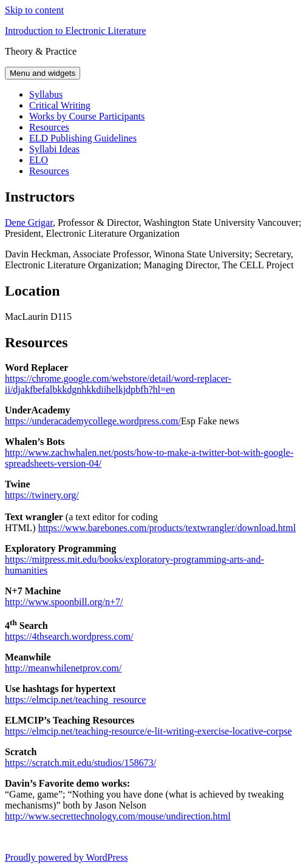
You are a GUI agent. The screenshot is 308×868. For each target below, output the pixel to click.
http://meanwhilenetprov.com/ (63, 668)
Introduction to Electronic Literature (75, 31)
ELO (39, 160)
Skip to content (34, 10)
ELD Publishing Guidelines (83, 138)
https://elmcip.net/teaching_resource (75, 700)
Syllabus (46, 94)
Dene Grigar (29, 222)
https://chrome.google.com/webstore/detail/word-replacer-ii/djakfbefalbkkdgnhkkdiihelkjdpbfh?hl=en (118, 384)
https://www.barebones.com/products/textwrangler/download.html (167, 528)
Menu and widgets (43, 73)
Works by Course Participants (87, 116)
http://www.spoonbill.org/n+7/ (64, 602)
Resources (49, 127)
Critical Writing (60, 105)
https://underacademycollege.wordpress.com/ (93, 421)
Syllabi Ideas (54, 149)
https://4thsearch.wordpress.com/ (69, 636)
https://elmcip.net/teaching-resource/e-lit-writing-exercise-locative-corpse (148, 731)
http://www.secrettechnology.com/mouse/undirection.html (118, 816)
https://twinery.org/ (42, 495)
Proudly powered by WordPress (66, 857)
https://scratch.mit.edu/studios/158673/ (80, 763)
